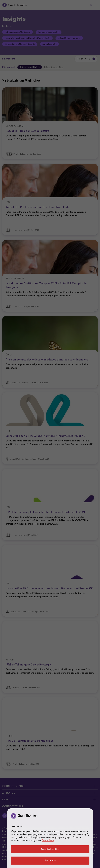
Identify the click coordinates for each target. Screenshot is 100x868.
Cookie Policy (48, 840)
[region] (50, 838)
